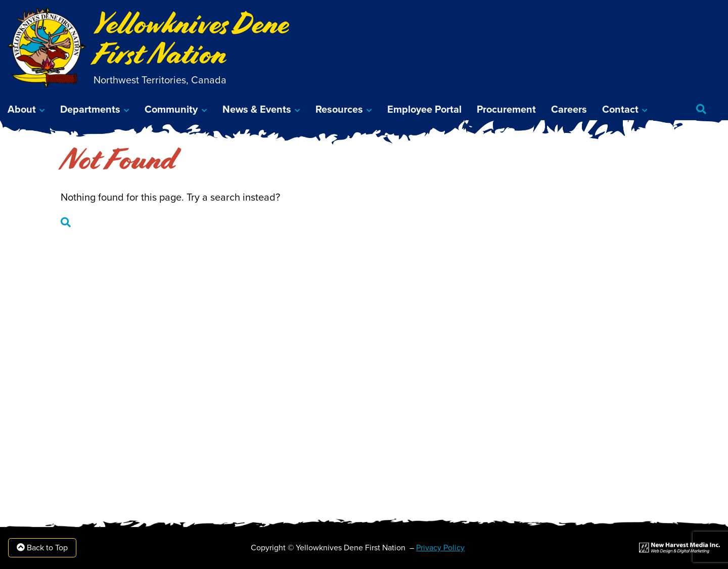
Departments (90, 110)
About (22, 110)
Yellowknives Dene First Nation (191, 39)
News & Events (257, 110)
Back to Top (42, 548)
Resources (339, 110)
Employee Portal (424, 110)
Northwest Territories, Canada (160, 80)
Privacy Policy (440, 548)
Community (171, 110)
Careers (569, 110)
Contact (620, 110)
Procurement (506, 110)
